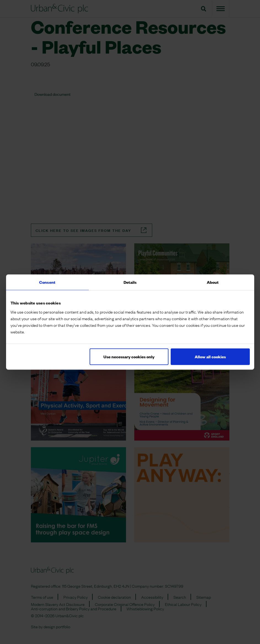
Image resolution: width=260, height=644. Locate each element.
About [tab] (213, 282)
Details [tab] (130, 282)
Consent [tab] (47, 282)
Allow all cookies (210, 357)
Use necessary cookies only (129, 357)
